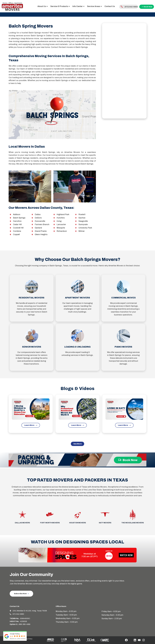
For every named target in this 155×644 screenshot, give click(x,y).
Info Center (69, 6)
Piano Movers (123, 347)
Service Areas (85, 6)
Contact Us (100, 6)
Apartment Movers (77, 298)
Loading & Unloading (77, 347)
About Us (33, 6)
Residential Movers (32, 298)
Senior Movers (32, 347)
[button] (77, 445)
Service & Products (50, 6)
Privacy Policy (28, 640)
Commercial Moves (123, 298)
